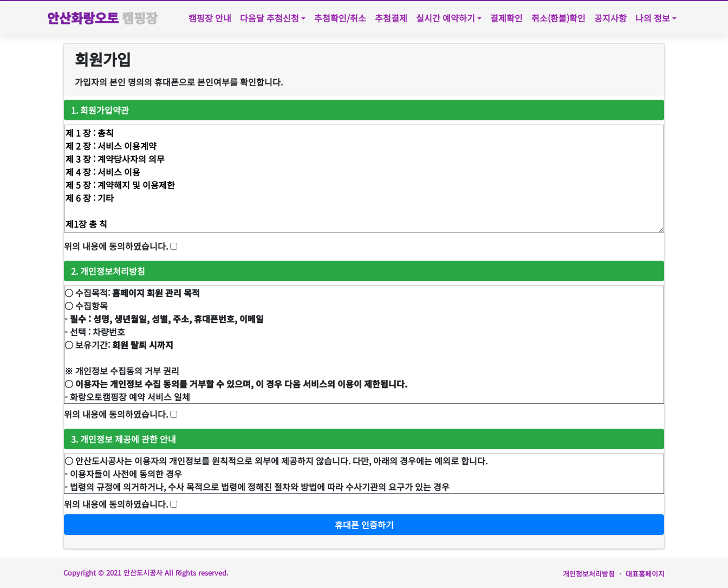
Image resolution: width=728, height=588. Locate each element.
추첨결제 (391, 18)
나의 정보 (653, 18)
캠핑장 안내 (210, 18)
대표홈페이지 (645, 574)
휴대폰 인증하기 (364, 525)
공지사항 (610, 18)
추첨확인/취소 (340, 18)
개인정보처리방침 (589, 574)
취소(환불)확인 (558, 18)
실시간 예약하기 (446, 18)
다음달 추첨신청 (269, 18)
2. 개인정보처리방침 (108, 271)
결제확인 (506, 18)
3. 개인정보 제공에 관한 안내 (123, 439)
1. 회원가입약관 (100, 110)
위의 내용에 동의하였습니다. (116, 246)
